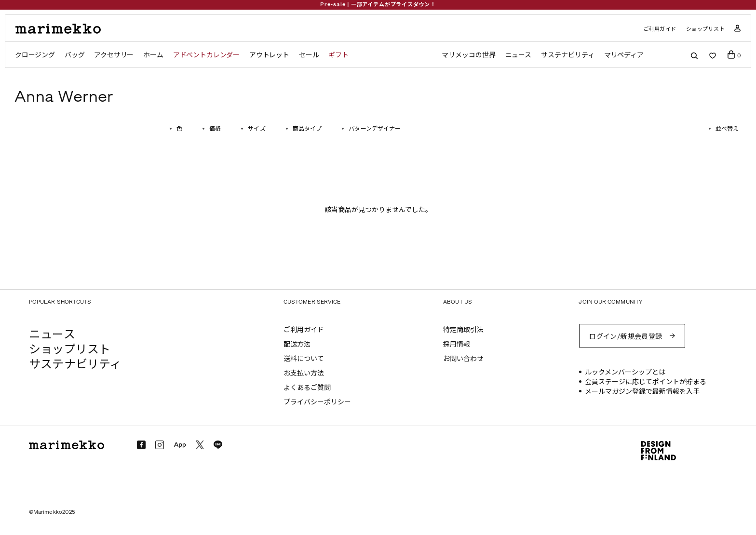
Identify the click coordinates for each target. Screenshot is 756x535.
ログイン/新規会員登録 (626, 337)
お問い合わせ (463, 359)
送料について (304, 359)
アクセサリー (114, 55)
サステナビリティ (567, 55)
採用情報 (457, 344)
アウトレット (269, 55)
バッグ (74, 55)
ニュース (519, 55)
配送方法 (297, 344)
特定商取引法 (463, 330)
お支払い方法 (304, 373)
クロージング (35, 55)
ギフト (338, 55)
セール (309, 55)
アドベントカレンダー (206, 55)
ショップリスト (706, 29)
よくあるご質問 (307, 388)
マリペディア (624, 55)
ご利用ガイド (660, 29)
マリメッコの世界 (468, 55)
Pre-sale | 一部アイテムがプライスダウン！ (378, 5)
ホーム (153, 55)
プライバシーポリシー (317, 402)
